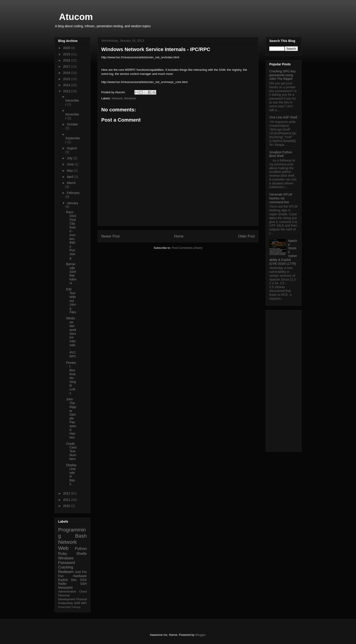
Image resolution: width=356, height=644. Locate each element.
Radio (62, 584)
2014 (67, 85)
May (70, 171)
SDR (77, 603)
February (73, 193)
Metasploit (65, 588)
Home (179, 236)
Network (117, 98)
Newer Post (110, 236)
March (71, 183)
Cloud (83, 592)
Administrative (67, 592)
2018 (67, 60)
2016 (67, 73)
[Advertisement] (284, 380)
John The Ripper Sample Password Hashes (71, 418)
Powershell (64, 607)
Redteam (66, 572)
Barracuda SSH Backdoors (71, 274)
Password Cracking (67, 565)
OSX (83, 580)
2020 (67, 48)
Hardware (80, 576)
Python (81, 549)
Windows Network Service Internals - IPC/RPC (71, 337)
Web (63, 548)
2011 (67, 500)
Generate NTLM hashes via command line (281, 198)
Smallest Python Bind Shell (281, 154)
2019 (67, 54)
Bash (81, 536)
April (70, 177)
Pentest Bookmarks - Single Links (71, 378)
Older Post (246, 236)
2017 (67, 66)
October (72, 124)
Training (76, 607)
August (72, 148)
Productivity (66, 603)
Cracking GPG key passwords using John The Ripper (282, 75)
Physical (81, 599)
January (72, 203)
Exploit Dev (67, 580)
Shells (82, 554)
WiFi (84, 603)
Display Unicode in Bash (71, 475)
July (70, 158)
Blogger (200, 635)
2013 (67, 91)
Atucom (76, 17)
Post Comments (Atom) (187, 248)
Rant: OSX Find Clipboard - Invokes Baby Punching (71, 235)
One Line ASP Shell (283, 117)
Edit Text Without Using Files (71, 301)
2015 (67, 79)
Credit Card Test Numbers (71, 451)
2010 (67, 506)
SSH (83, 584)
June (71, 164)
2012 (67, 493)
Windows (130, 98)
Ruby (63, 554)
